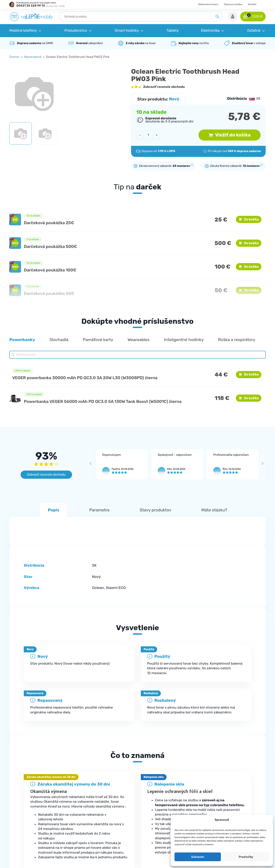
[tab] (137, 719)
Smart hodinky (155, 806)
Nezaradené (33, 57)
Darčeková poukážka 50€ (49, 294)
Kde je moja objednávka (94, 790)
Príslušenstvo (155, 798)
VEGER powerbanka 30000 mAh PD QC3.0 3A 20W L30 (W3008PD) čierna (85, 378)
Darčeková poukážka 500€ (51, 246)
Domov (14, 57)
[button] (233, 17)
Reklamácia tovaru (208, 4)
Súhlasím (198, 857)
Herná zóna (153, 837)
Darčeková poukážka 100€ (50, 270)
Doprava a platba (233, 4)
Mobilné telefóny (157, 790)
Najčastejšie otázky (91, 798)
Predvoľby (246, 857)
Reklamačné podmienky (94, 806)
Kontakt (252, 4)
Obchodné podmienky (228, 790)
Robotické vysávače (159, 813)
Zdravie (150, 821)
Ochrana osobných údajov (231, 798)
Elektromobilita (156, 829)
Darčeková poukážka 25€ (49, 223)
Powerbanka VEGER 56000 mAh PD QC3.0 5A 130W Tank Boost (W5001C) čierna (103, 401)
